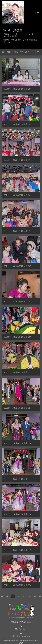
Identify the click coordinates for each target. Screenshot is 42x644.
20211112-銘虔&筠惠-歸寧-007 (18, 266)
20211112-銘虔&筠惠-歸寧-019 (18, 550)
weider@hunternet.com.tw (21, 636)
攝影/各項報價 (28, 617)
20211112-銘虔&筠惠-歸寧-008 (18, 301)
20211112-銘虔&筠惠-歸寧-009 (18, 337)
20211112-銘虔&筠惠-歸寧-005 (18, 231)
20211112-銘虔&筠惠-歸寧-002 (18, 124)
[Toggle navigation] (38, 12)
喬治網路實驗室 (15, 617)
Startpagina (3, 52)
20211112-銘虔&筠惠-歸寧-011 (18, 372)
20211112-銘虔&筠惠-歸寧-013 (18, 408)
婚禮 (9, 52)
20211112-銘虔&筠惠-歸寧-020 (18, 585)
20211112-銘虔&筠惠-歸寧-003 (18, 160)
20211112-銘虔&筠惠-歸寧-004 (18, 195)
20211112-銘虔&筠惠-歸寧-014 (18, 443)
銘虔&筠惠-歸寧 (22, 52)
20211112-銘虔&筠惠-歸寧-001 (18, 89)
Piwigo (30, 605)
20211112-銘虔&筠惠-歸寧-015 (18, 479)
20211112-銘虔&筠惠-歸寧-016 (18, 514)
